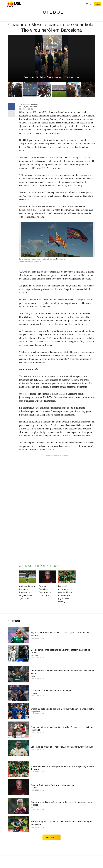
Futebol (51, 12)
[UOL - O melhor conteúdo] (14, 4)
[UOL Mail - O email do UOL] (87, 4)
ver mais (51, 837)
